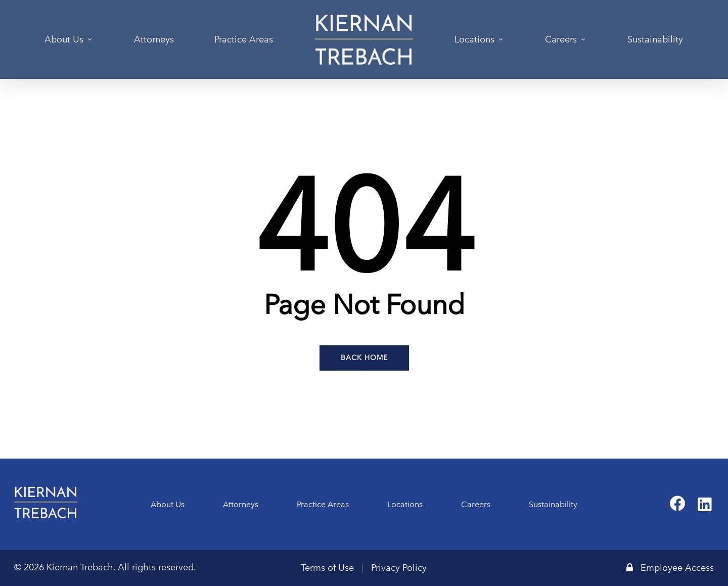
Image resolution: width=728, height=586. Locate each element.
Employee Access (670, 568)
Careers (476, 504)
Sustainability (553, 504)
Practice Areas (323, 504)
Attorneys (241, 504)
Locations (405, 504)
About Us (168, 504)
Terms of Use (327, 568)
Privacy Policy (399, 568)
